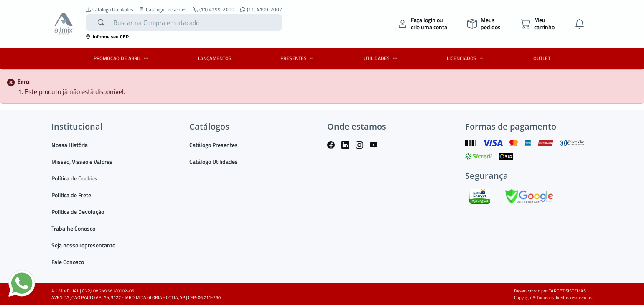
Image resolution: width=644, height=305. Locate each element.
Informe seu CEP (107, 37)
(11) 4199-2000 (214, 10)
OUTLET (542, 58)
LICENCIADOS (466, 58)
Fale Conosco (68, 262)
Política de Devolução (78, 212)
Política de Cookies (74, 178)
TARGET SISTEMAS (567, 291)
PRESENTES (298, 58)
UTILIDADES (382, 58)
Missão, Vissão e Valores (82, 161)
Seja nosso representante (83, 245)
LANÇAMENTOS (215, 58)
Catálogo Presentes (163, 10)
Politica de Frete (71, 195)
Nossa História (70, 145)
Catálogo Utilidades (109, 10)
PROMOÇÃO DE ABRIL (122, 58)
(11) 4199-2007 (261, 10)
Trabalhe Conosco (73, 228)
